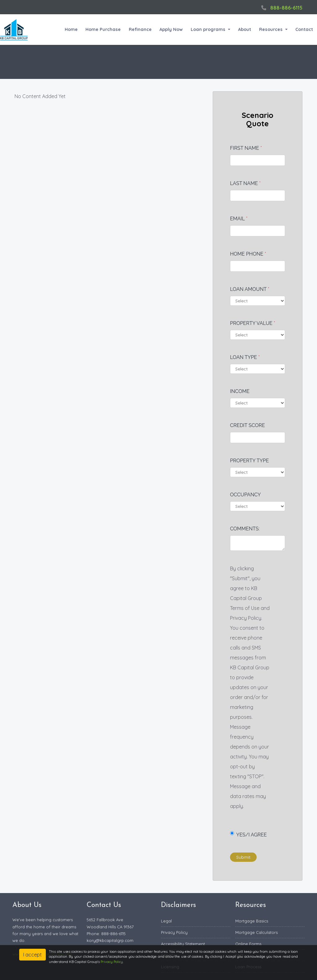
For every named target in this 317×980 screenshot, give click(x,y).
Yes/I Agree (248, 834)
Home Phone (248, 254)
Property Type (250, 461)
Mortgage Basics (252, 921)
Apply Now (171, 29)
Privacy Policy (174, 932)
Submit (243, 857)
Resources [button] (271, 29)
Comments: (245, 529)
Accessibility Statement (183, 944)
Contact (304, 29)
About (245, 29)
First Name (246, 148)
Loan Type (245, 357)
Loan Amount (250, 289)
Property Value (253, 323)
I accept (33, 955)
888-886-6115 (281, 8)
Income (240, 391)
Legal (166, 921)
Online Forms (248, 944)
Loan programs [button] (209, 29)
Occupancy (245, 495)
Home (71, 29)
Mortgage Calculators (256, 932)
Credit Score (248, 425)
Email (239, 219)
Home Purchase (103, 29)
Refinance (140, 29)
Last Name (245, 183)
